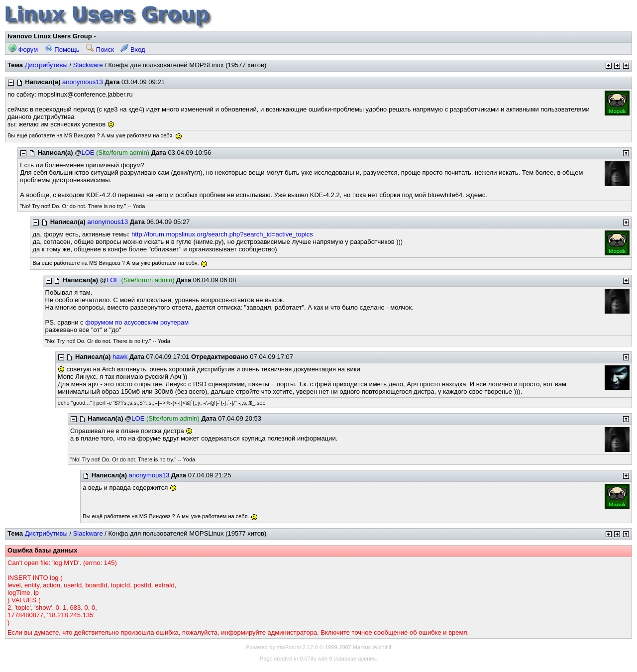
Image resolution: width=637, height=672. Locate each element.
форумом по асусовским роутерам (137, 322)
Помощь (62, 50)
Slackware (88, 65)
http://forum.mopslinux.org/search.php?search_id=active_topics (222, 234)
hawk (120, 357)
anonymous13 (83, 82)
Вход (133, 50)
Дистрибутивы (46, 65)
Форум (23, 50)
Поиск (100, 50)
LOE (88, 153)
